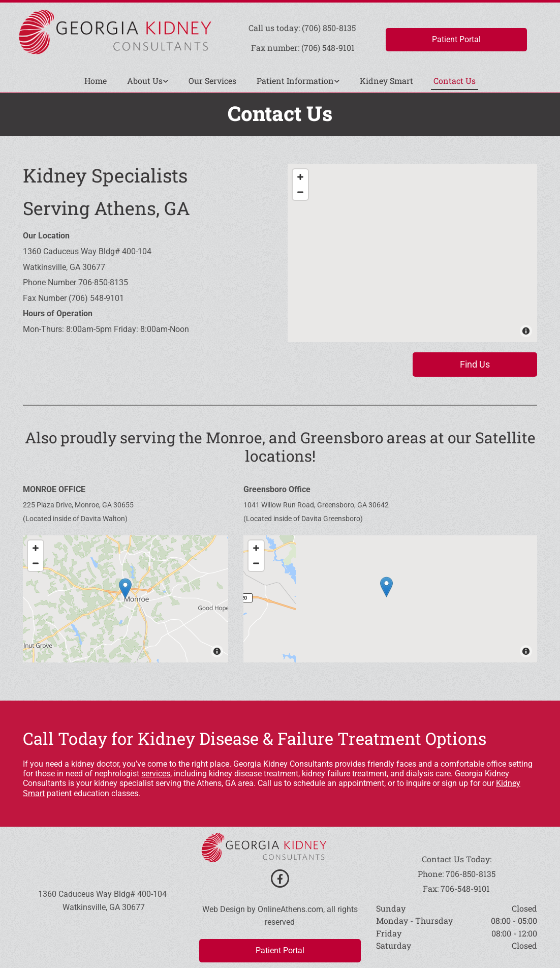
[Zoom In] (300, 177)
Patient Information (295, 81)
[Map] (412, 253)
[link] (148, 81)
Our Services (212, 81)
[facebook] (280, 879)
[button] (456, 40)
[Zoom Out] (300, 192)
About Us (145, 81)
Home (96, 81)
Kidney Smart (386, 81)
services (156, 774)
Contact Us (455, 81)
